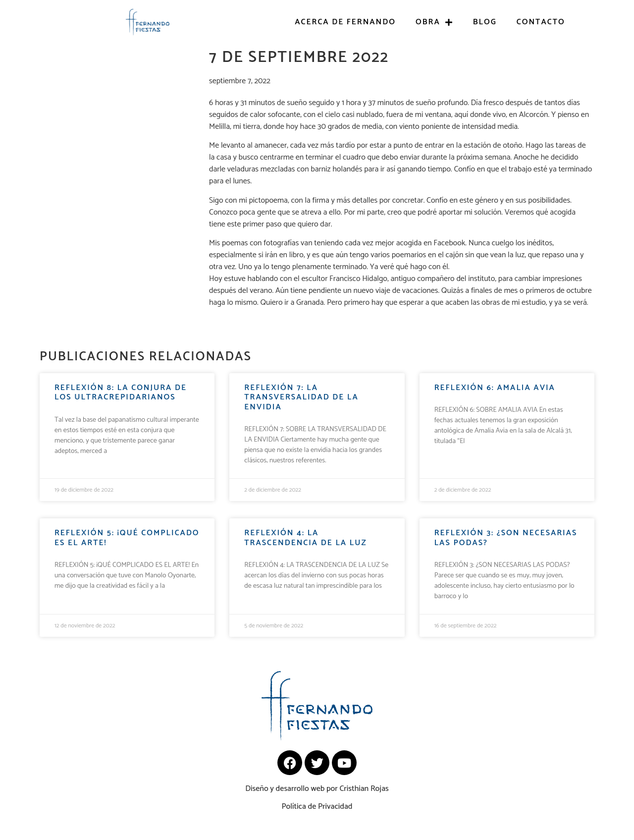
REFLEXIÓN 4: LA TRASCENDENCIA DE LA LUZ (305, 538)
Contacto (541, 22)
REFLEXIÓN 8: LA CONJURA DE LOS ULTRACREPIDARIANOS (121, 392)
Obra (434, 22)
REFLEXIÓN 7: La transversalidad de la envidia (301, 397)
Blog (485, 22)
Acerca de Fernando (345, 22)
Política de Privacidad (317, 807)
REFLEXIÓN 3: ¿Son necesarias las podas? (506, 538)
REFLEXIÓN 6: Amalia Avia (495, 388)
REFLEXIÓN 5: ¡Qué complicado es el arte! (127, 538)
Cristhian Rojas (364, 789)
